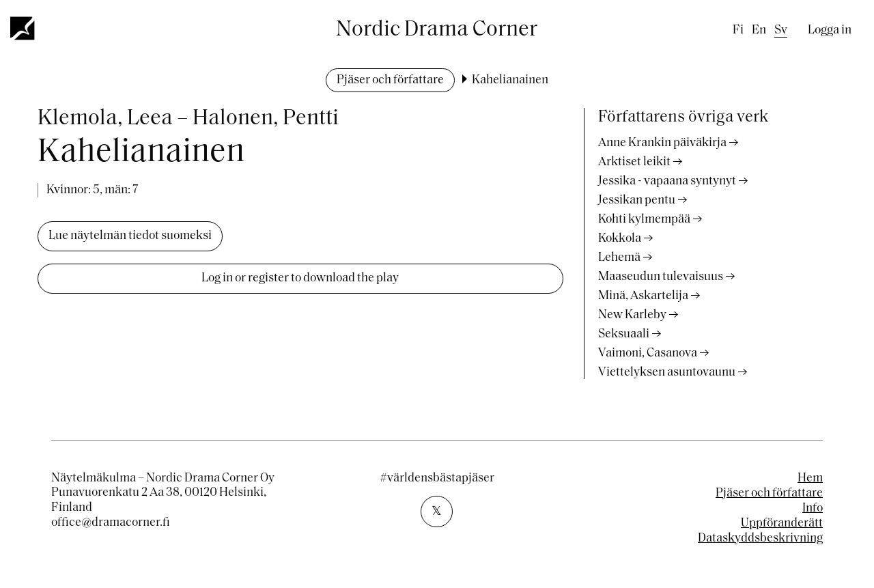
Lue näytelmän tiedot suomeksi (130, 236)
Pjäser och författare (390, 80)
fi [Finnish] (738, 30)
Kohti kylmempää (644, 220)
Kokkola (620, 239)
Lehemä (619, 258)
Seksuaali (624, 334)
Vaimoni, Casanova (648, 353)
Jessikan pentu (637, 200)
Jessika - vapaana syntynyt (667, 181)
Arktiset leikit (634, 162)
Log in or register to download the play (300, 278)
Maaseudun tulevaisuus (661, 277)
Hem (810, 478)
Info (813, 508)
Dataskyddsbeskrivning (760, 538)
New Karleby (632, 315)
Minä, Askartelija (643, 296)
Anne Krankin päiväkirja (662, 143)
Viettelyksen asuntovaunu (667, 373)
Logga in (830, 30)
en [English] (759, 30)
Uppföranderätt (782, 523)
